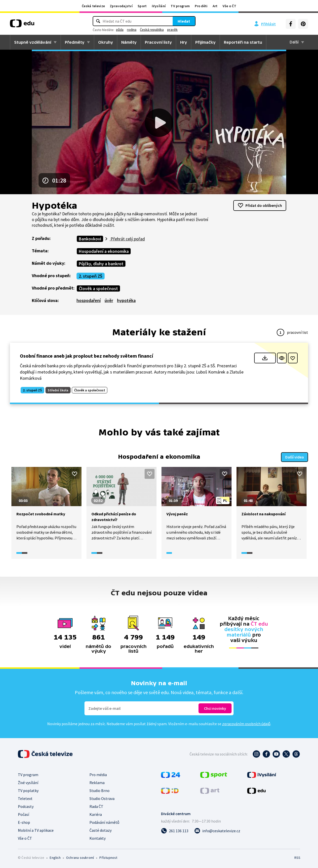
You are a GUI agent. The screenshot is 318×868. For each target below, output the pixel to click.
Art (215, 6)
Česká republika (152, 30)
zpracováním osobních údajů (246, 724)
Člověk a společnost (98, 288)
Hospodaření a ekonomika (104, 251)
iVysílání (159, 6)
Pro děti (201, 6)
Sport (142, 6)
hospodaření (89, 300)
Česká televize (93, 6)
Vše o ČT (229, 6)
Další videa (295, 457)
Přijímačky (205, 42)
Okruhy (106, 42)
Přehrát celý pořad (127, 239)
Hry (184, 42)
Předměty (75, 42)
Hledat (184, 21)
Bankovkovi (90, 239)
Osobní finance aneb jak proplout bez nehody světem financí (86, 356)
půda (120, 30)
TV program (180, 6)
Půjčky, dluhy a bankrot (101, 264)
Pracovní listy (158, 42)
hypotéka (126, 300)
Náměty (129, 42)
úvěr (109, 300)
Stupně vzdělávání (33, 42)
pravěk (172, 30)
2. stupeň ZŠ (91, 276)
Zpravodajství (121, 6)
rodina (132, 30)
